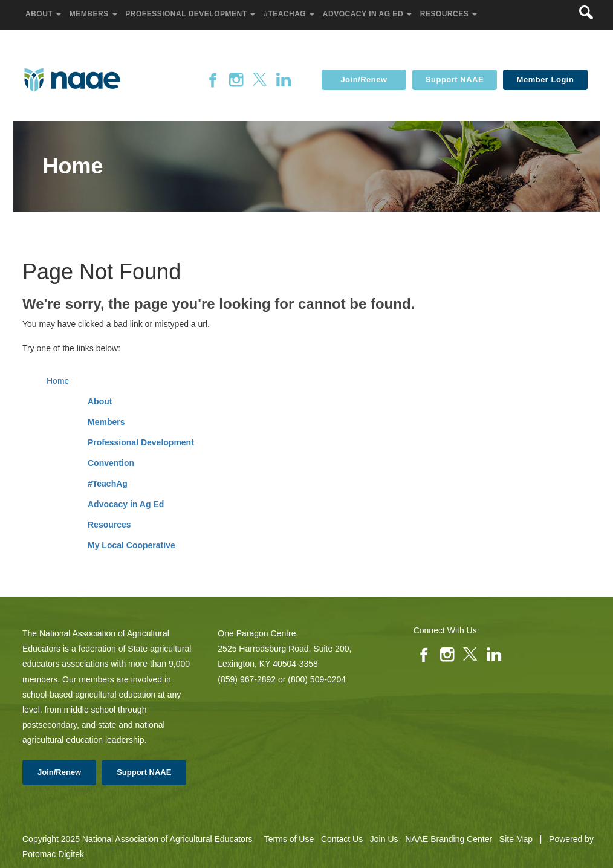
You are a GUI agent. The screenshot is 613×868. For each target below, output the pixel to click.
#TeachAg (108, 484)
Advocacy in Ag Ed (126, 504)
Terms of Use (289, 839)
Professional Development (141, 442)
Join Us (384, 839)
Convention (111, 463)
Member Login (546, 79)
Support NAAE (455, 79)
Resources (109, 525)
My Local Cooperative (131, 545)
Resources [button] (450, 14)
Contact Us (342, 839)
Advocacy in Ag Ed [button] (368, 14)
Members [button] (95, 14)
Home (58, 381)
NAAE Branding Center (449, 839)
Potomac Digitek (53, 854)
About (100, 401)
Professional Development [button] (191, 14)
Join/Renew (364, 79)
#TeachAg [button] (290, 14)
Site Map (516, 839)
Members (106, 422)
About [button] (44, 14)
